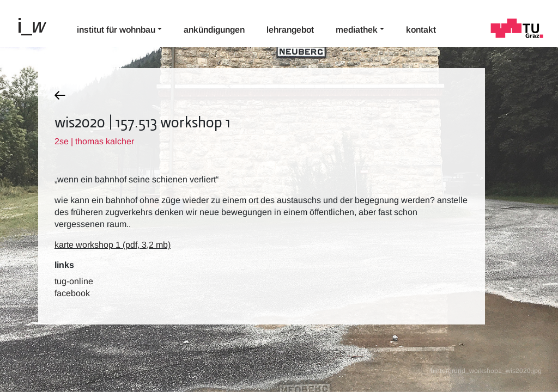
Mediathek (357, 30)
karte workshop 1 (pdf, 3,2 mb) (113, 245)
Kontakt (421, 30)
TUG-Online (74, 281)
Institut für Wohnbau (116, 30)
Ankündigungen (214, 30)
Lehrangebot (290, 30)
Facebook (72, 293)
